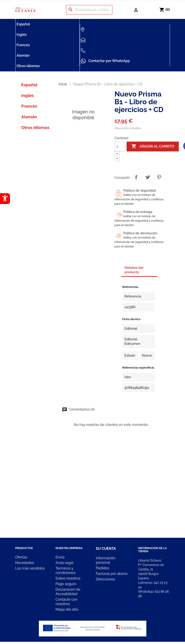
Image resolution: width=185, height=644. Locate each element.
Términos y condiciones (65, 571)
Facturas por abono (112, 574)
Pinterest (159, 177)
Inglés (22, 35)
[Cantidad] (120, 146)
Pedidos (103, 568)
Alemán (23, 55)
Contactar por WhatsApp (105, 61)
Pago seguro (66, 584)
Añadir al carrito (153, 146)
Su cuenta (106, 549)
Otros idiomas (28, 66)
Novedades (25, 563)
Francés (23, 45)
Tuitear (148, 177)
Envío (60, 557)
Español (23, 24)
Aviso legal (64, 563)
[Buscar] (89, 10)
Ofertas (21, 557)
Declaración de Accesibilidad (68, 592)
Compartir (136, 177)
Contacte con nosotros (67, 602)
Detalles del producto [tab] (134, 270)
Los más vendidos (30, 568)
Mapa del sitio (67, 609)
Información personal (106, 560)
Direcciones (106, 579)
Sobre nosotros (68, 578)
